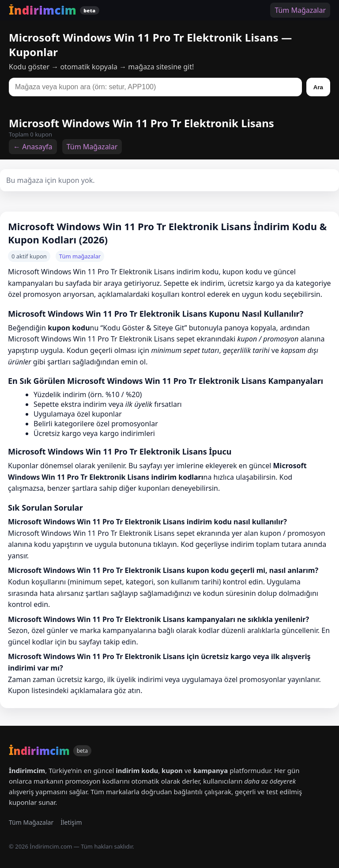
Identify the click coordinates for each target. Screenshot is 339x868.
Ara (318, 87)
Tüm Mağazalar (300, 10)
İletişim (71, 822)
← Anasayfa (33, 147)
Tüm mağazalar (80, 256)
